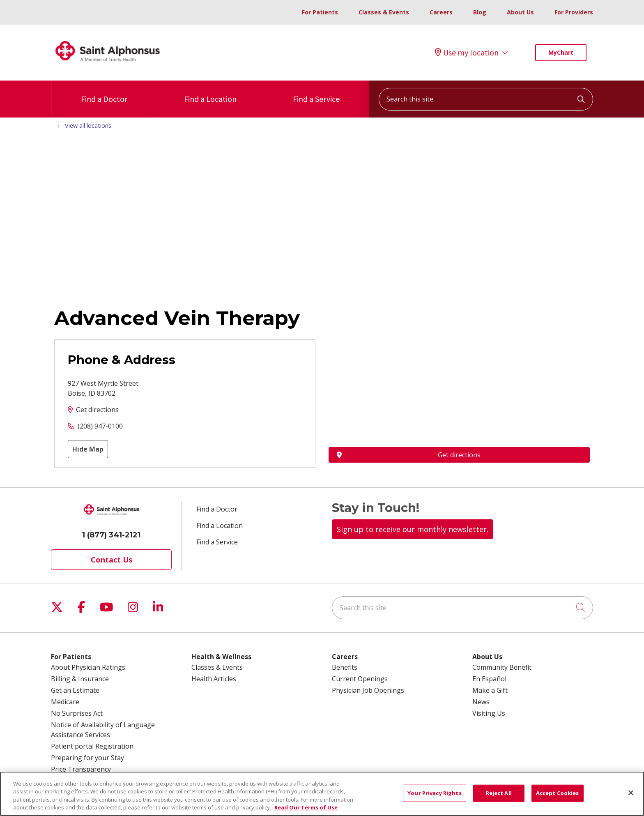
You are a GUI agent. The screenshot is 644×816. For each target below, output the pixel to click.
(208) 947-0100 (100, 426)
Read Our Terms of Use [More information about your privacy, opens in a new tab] (306, 807)
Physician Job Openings (368, 690)
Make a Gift (490, 690)
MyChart (561, 52)
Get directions (97, 410)
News (481, 702)
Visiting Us (489, 713)
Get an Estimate (75, 690)
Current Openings (360, 679)
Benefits (345, 667)
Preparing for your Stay (87, 758)
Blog (480, 12)
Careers (441, 12)
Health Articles (214, 679)
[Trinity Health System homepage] (108, 65)
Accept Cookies (558, 793)
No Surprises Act (77, 713)
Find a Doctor (104, 92)
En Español (489, 679)
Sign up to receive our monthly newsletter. (413, 529)
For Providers (574, 12)
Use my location (467, 53)
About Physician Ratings (88, 667)
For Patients (320, 12)
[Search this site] (486, 99)
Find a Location (210, 92)
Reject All (499, 793)
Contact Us (112, 560)
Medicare (65, 702)
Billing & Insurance (80, 679)
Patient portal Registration (92, 746)
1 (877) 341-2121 (111, 535)
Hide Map (88, 449)
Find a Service (316, 92)
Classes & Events (384, 12)
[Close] (631, 793)
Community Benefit (502, 667)
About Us (520, 12)
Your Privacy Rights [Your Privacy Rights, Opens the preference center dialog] (434, 793)
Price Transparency (81, 769)
